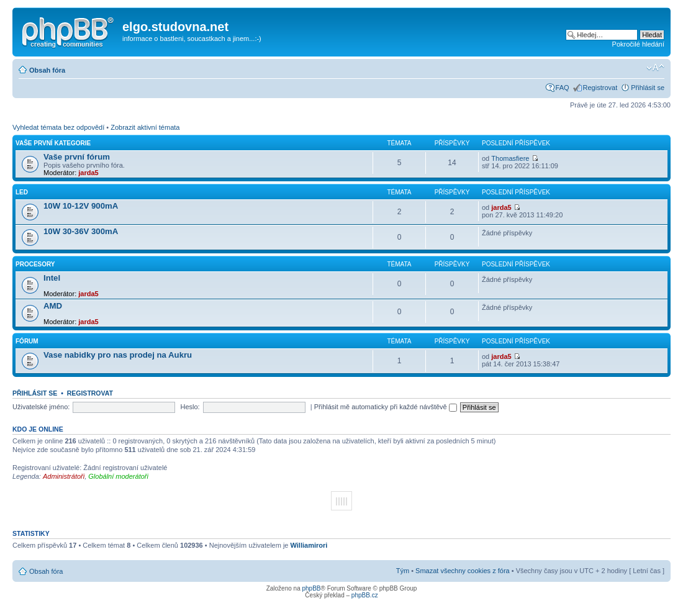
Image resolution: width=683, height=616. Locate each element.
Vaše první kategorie (53, 143)
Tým (403, 571)
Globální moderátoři (118, 476)
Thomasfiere (510, 158)
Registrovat (600, 88)
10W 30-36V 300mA (81, 231)
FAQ (563, 88)
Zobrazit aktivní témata (145, 127)
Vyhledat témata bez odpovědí (58, 127)
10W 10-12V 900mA (81, 206)
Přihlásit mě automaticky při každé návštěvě (386, 407)
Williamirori (309, 545)
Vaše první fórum (77, 157)
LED (22, 192)
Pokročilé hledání (638, 44)
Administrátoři (64, 476)
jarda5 (88, 173)
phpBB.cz (365, 595)
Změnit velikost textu (655, 68)
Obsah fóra (47, 70)
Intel (52, 278)
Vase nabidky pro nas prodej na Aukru (118, 355)
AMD (53, 306)
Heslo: (190, 407)
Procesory (35, 264)
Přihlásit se (648, 88)
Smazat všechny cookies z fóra (463, 571)
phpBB (311, 588)
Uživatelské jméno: (41, 407)
